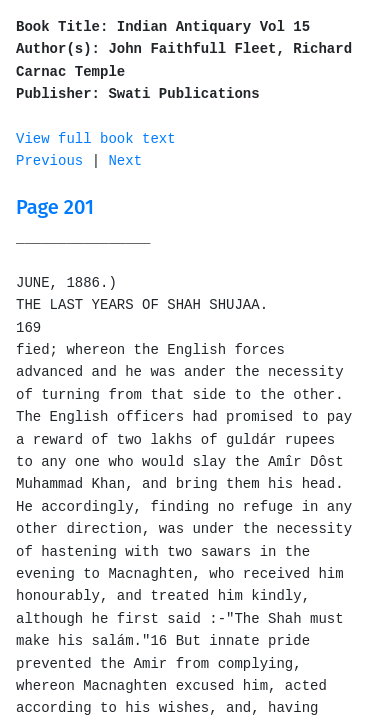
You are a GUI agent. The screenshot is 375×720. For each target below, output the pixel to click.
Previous (49, 161)
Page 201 (55, 207)
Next (125, 161)
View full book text (96, 139)
